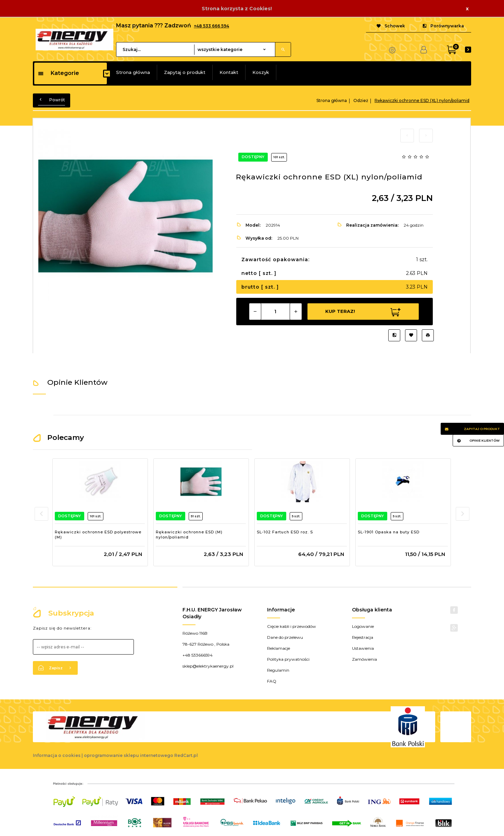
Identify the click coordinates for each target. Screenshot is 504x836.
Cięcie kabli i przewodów (292, 626)
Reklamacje (279, 648)
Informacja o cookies (57, 755)
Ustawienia (363, 648)
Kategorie (58, 73)
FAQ (272, 681)
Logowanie (363, 626)
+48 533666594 (198, 655)
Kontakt (229, 72)
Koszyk (261, 72)
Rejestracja (363, 637)
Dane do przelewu (285, 637)
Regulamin (278, 670)
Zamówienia (364, 659)
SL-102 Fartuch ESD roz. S (285, 532)
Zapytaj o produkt (185, 72)
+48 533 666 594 (211, 26)
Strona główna (133, 72)
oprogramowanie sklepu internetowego (129, 755)
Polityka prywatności (288, 659)
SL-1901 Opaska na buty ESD (389, 532)
